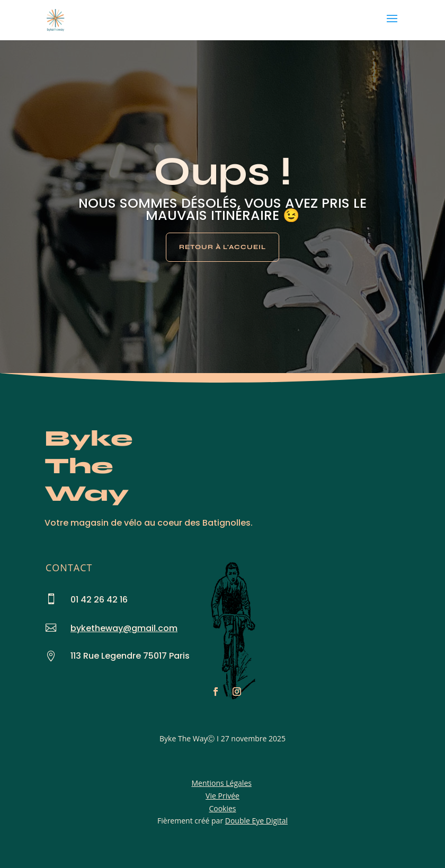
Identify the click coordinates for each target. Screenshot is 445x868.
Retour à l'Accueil (222, 247)
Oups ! (223, 171)
